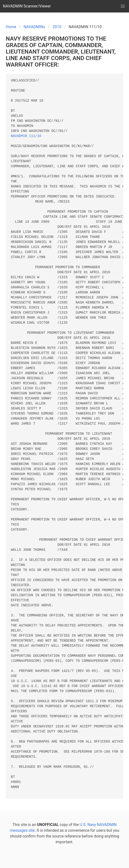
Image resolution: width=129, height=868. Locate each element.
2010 (57, 27)
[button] (123, 6)
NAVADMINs (34, 27)
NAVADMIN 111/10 (26, 136)
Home (11, 27)
